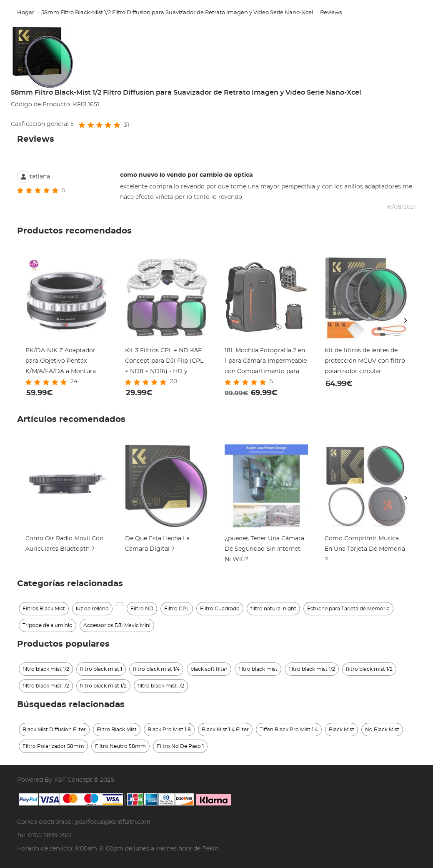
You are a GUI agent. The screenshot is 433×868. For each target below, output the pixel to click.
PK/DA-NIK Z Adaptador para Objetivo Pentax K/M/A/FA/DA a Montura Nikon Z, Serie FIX (61, 362)
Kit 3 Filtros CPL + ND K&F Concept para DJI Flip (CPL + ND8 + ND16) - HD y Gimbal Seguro (164, 362)
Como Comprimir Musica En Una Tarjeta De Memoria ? (365, 549)
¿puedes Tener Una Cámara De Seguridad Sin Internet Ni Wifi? (264, 549)
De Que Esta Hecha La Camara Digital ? (157, 544)
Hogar (26, 13)
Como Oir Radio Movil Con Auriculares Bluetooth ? (64, 544)
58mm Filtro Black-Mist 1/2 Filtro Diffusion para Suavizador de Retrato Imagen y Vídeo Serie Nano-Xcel (177, 13)
